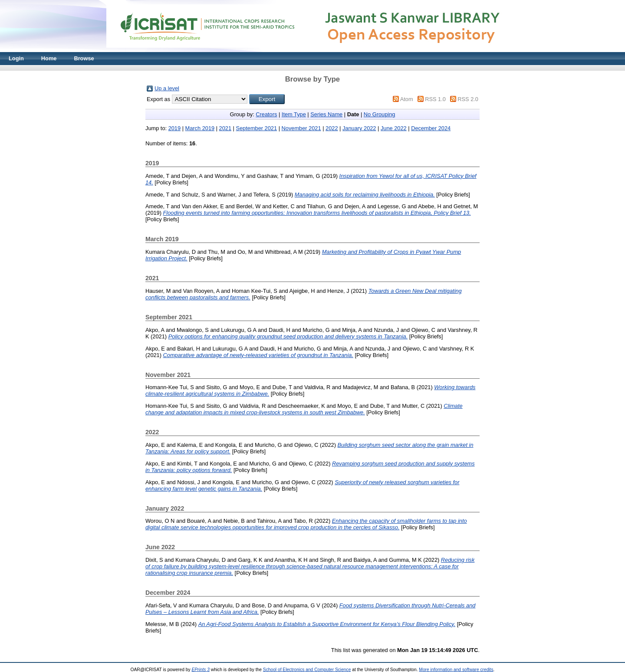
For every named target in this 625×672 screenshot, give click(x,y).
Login (16, 58)
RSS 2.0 (468, 99)
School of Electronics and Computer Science (307, 670)
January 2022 (359, 128)
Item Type (294, 114)
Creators (266, 114)
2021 (225, 128)
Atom (407, 99)
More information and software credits (456, 670)
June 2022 (394, 128)
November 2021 (301, 128)
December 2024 (431, 128)
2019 (174, 128)
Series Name (326, 114)
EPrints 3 (201, 670)
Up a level (167, 88)
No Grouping (380, 114)
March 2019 (200, 128)
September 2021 (256, 128)
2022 (332, 128)
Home (49, 58)
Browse (84, 58)
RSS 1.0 (435, 99)
